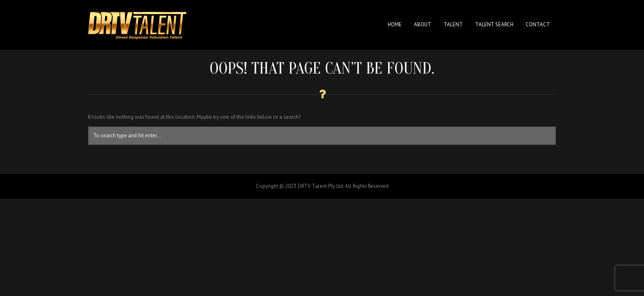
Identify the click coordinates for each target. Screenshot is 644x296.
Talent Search (494, 24)
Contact (538, 24)
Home (395, 24)
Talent (453, 24)
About (423, 24)
